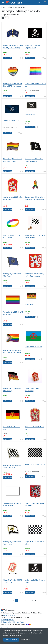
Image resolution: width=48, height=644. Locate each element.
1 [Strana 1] (17, 600)
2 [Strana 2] (20, 600)
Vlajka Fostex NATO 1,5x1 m (12, 121)
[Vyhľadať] (39, 3)
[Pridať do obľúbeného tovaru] (21, 58)
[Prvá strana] (13, 600)
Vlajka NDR (29, 305)
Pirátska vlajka (30, 115)
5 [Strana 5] (29, 600)
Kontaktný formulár (8, 620)
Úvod (3, 7)
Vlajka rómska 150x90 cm (34, 347)
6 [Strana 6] (32, 600)
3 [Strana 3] (23, 600)
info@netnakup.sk (9, 615)
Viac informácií (26, 640)
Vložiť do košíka (7, 58)
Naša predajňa (6, 622)
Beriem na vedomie (11, 640)
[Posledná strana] (35, 600)
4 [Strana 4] (26, 600)
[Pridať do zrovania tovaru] (22, 58)
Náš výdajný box (18, 622)
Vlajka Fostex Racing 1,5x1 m (35, 464)
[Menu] (3, 3)
